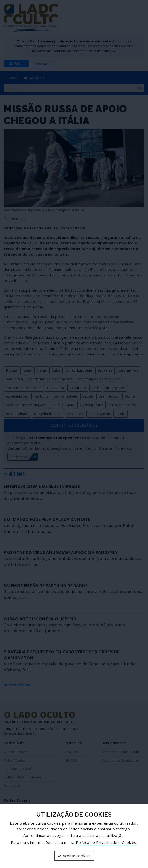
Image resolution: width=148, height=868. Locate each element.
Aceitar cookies (74, 856)
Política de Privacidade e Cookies (106, 842)
